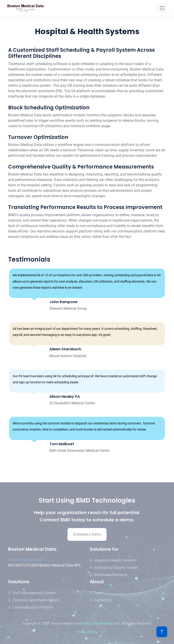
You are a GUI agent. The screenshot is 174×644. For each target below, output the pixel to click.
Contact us (103, 600)
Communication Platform (33, 607)
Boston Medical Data (32, 549)
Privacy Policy (87, 632)
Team (99, 593)
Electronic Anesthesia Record (36, 600)
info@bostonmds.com (26, 560)
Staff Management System (34, 593)
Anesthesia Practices (111, 575)
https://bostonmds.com (102, 623)
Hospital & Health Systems (115, 560)
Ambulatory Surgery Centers (116, 568)
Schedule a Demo (87, 534)
